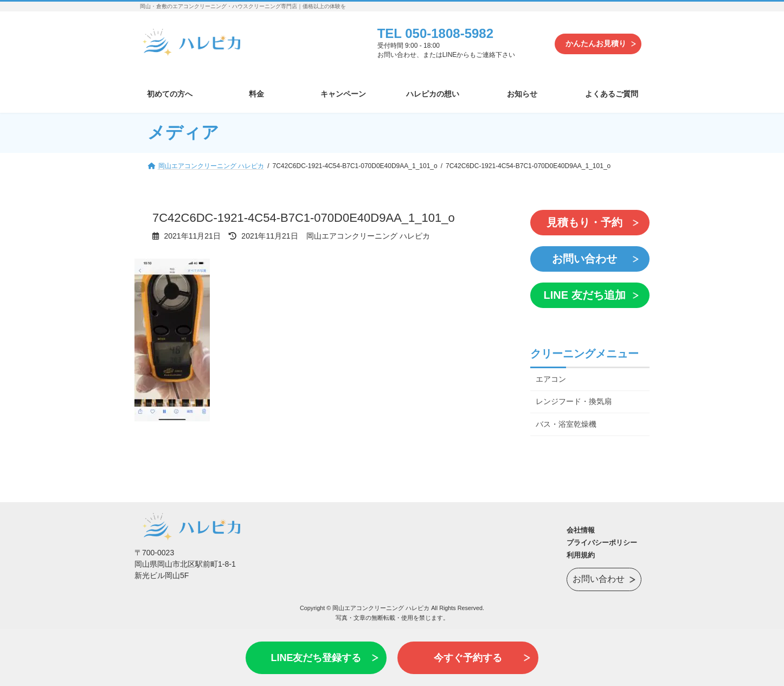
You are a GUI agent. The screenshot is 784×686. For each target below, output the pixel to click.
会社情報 (581, 530)
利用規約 (581, 555)
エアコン (551, 379)
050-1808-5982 (449, 33)
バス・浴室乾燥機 (566, 424)
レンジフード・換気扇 (574, 401)
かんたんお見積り (596, 43)
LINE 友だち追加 (584, 295)
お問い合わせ (584, 259)
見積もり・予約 (584, 222)
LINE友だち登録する (316, 658)
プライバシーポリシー (602, 543)
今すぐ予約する (468, 658)
